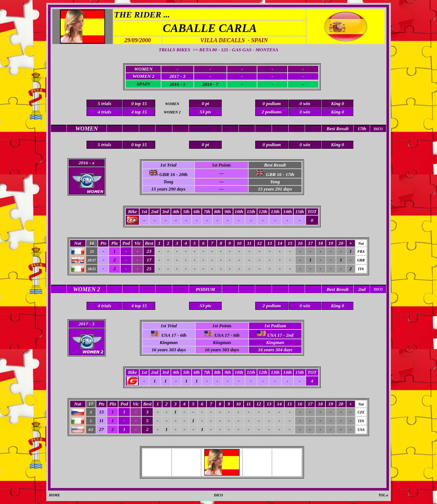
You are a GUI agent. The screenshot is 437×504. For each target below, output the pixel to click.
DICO (218, 495)
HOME (55, 495)
